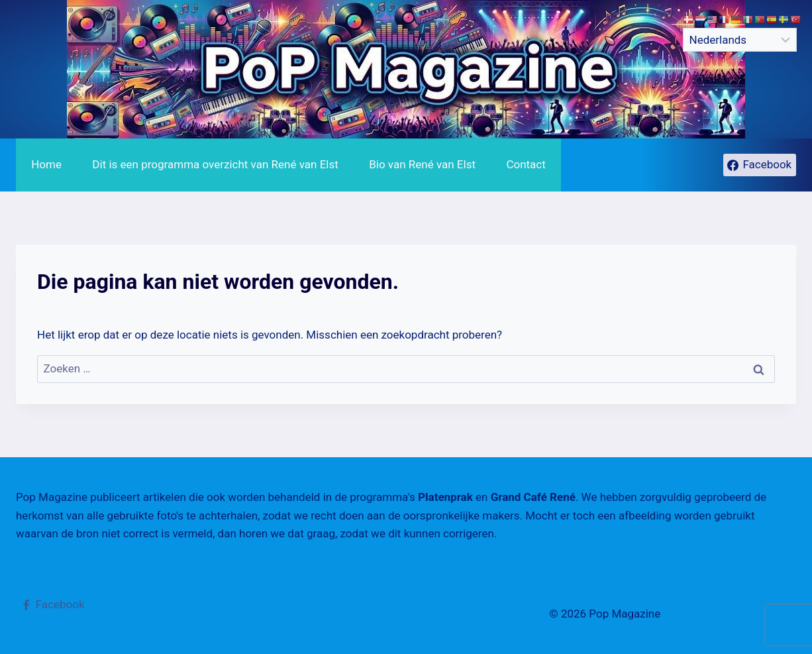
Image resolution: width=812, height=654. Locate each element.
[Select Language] (740, 40)
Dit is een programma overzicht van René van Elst (215, 164)
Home (46, 164)
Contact (526, 164)
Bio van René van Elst (422, 164)
